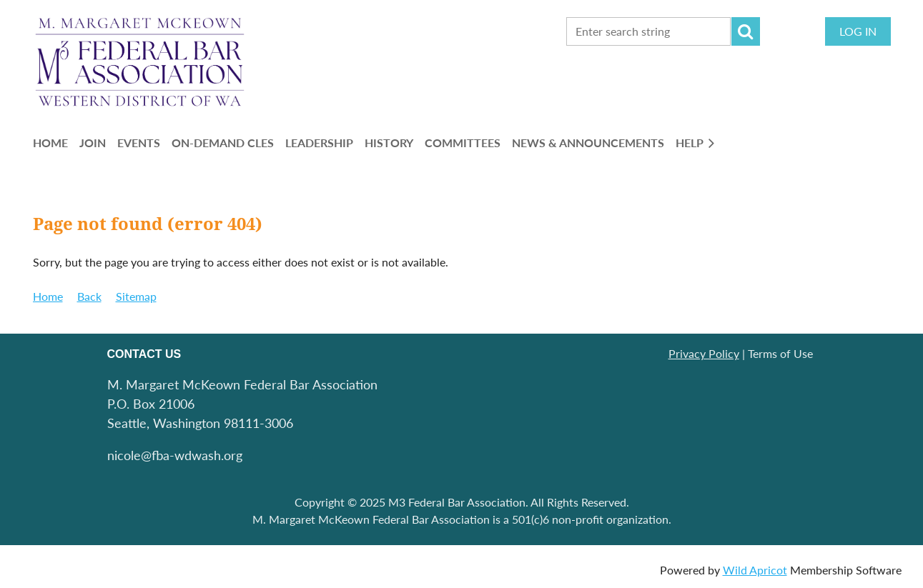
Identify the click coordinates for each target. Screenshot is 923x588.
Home (48, 296)
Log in (858, 31)
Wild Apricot (755, 570)
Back (89, 296)
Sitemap (136, 296)
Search (746, 31)
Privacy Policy (704, 353)
